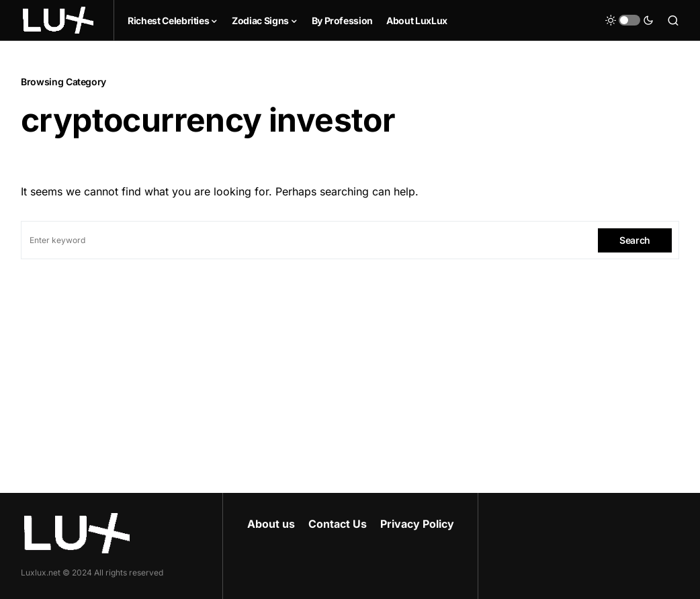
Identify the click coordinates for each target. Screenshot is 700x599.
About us (271, 524)
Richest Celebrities (168, 20)
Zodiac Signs (260, 20)
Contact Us (338, 524)
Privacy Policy (417, 524)
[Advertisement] (350, 360)
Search (635, 240)
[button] (629, 20)
